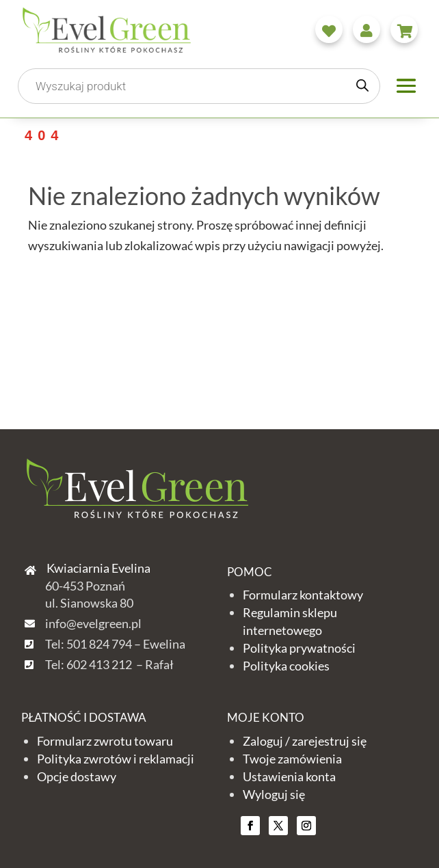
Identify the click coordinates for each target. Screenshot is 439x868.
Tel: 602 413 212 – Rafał (109, 664)
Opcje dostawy (77, 776)
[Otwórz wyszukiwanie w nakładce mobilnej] (199, 86)
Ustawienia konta (289, 776)
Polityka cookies (286, 666)
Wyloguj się (274, 794)
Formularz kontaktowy (303, 595)
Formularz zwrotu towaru (105, 741)
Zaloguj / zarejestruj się (305, 741)
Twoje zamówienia (292, 759)
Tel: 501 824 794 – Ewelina (115, 644)
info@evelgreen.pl (93, 623)
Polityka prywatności (299, 648)
